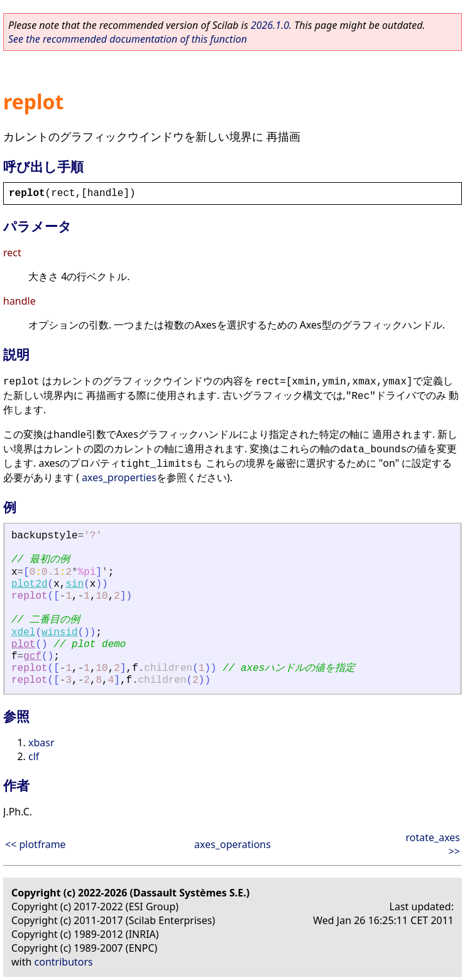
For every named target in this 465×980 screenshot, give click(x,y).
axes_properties (119, 477)
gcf (32, 656)
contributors (64, 962)
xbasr (41, 743)
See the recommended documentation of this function (128, 39)
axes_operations (232, 844)
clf (34, 756)
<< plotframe (36, 844)
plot (23, 645)
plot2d (30, 584)
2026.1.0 (270, 25)
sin (74, 584)
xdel (23, 633)
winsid (60, 633)
